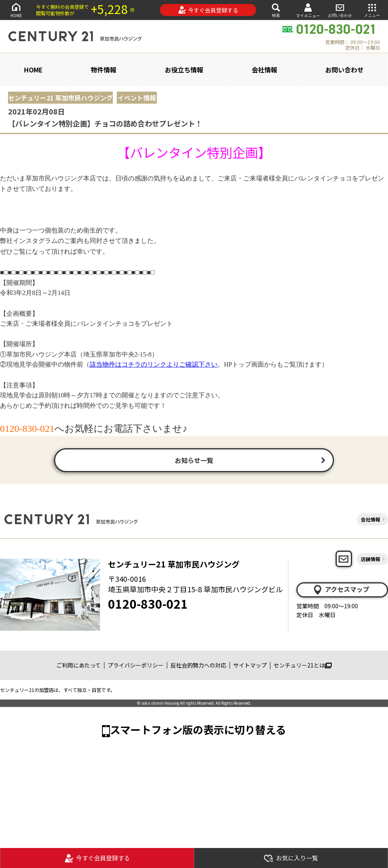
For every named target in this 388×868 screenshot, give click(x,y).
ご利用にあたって (79, 665)
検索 (276, 10)
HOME (16, 10)
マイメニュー (308, 10)
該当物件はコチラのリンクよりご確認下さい (154, 364)
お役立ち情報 (184, 70)
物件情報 (104, 70)
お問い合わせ (340, 10)
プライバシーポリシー (136, 665)
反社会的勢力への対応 (198, 665)
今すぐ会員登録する (208, 10)
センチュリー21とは (303, 665)
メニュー (372, 10)
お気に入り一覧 (291, 858)
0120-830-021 (148, 603)
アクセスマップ (341, 589)
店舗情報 (370, 559)
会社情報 (264, 70)
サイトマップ (250, 665)
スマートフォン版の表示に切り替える (198, 729)
